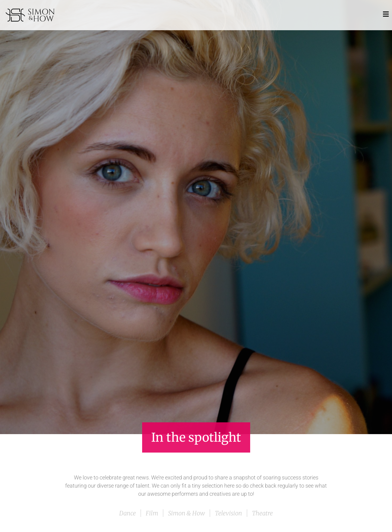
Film (152, 513)
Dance (127, 513)
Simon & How (186, 513)
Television (228, 513)
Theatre (262, 513)
